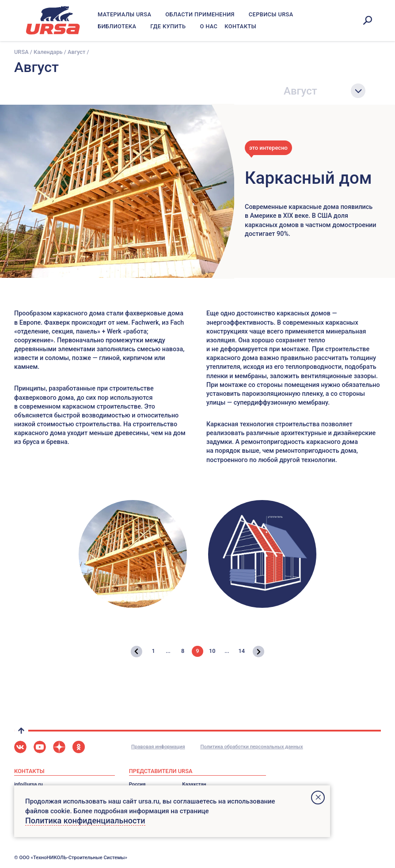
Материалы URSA (124, 14)
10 (212, 651)
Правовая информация (158, 747)
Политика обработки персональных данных (251, 747)
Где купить (168, 26)
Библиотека (117, 26)
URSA (21, 52)
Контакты (240, 26)
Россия (137, 784)
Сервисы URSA (271, 14)
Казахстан (194, 784)
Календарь (48, 52)
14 (241, 651)
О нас (209, 26)
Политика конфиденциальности (85, 821)
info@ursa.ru (28, 784)
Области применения (200, 14)
